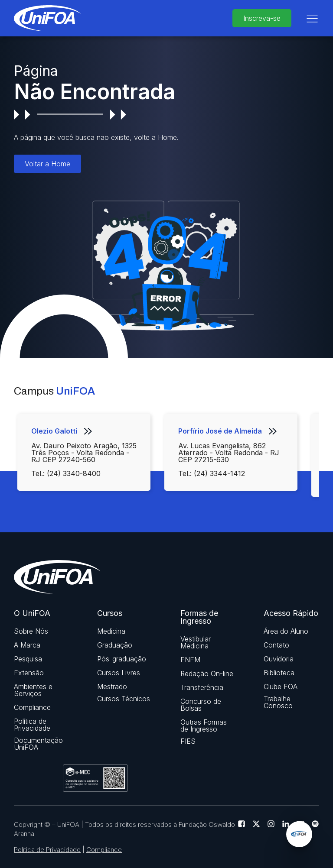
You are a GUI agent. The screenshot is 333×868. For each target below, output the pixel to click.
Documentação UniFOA (38, 744)
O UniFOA (32, 613)
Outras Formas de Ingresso (204, 725)
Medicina (111, 631)
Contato (276, 645)
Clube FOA (281, 687)
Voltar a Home (47, 164)
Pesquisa (28, 659)
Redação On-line (207, 674)
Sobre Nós (31, 631)
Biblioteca (279, 673)
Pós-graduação (122, 659)
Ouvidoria (279, 659)
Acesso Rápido (291, 613)
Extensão (29, 673)
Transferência (202, 687)
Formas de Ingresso (199, 617)
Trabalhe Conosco (278, 702)
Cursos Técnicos (124, 699)
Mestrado (112, 687)
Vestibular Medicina (196, 642)
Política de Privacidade (32, 725)
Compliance (32, 707)
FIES (188, 741)
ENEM (190, 660)
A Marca (27, 645)
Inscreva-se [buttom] (262, 18)
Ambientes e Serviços (33, 690)
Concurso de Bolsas (201, 705)
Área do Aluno (286, 631)
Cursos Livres (119, 673)
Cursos (110, 613)
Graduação (115, 645)
